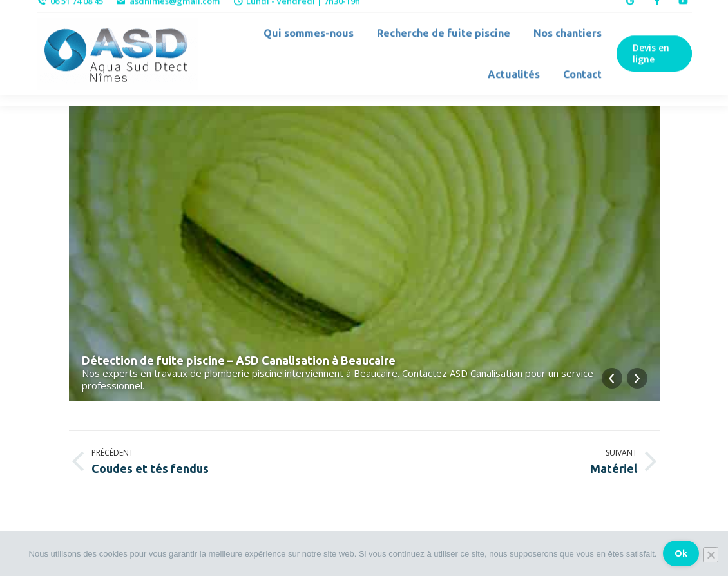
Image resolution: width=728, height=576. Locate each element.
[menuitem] (303, 44)
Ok (681, 553)
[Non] (711, 555)
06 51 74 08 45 (70, 12)
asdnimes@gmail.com (168, 12)
